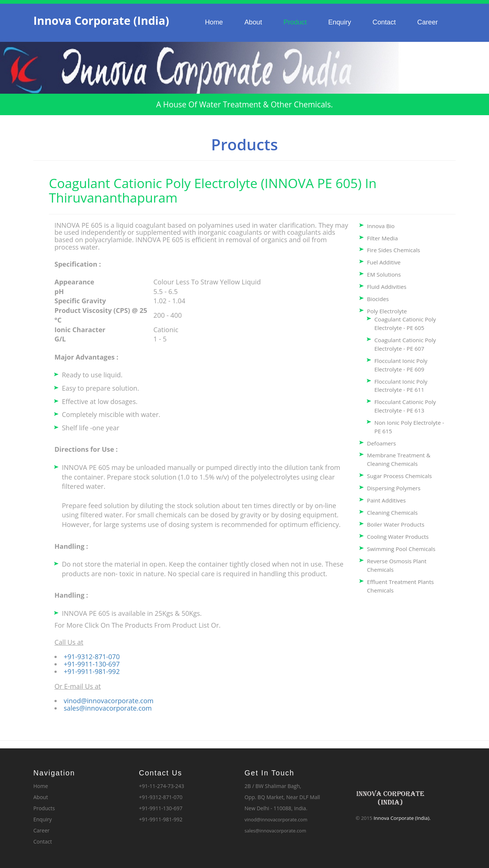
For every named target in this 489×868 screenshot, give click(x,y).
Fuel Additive (384, 262)
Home (214, 22)
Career (428, 22)
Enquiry (340, 22)
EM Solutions (384, 274)
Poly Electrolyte (387, 311)
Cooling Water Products (398, 537)
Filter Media (382, 238)
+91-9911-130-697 (92, 664)
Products (44, 808)
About (253, 22)
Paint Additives (387, 500)
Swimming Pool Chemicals (401, 549)
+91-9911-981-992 (92, 671)
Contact (384, 22)
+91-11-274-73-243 (162, 786)
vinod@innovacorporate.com (109, 701)
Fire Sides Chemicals (394, 250)
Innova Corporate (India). (402, 818)
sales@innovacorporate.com (108, 708)
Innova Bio (381, 226)
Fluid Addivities (387, 287)
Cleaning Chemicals (392, 513)
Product (295, 22)
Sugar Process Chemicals (400, 476)
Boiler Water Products (396, 524)
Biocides (378, 299)
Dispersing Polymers (394, 488)
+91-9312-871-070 (92, 657)
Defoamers (382, 443)
